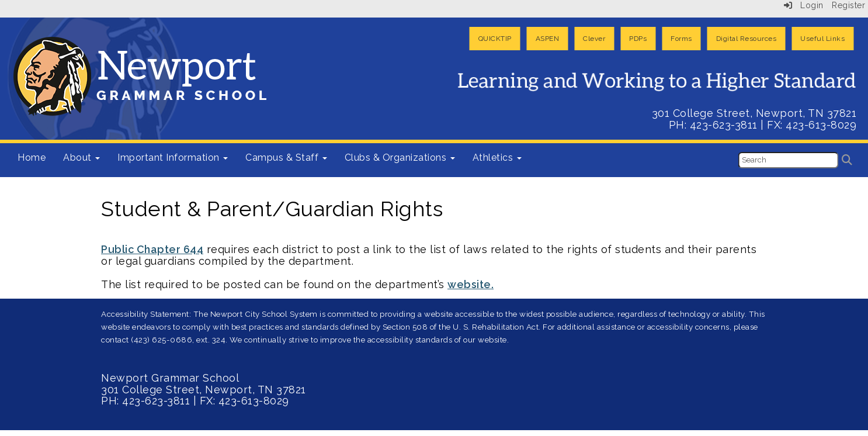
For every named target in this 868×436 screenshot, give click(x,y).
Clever (594, 39)
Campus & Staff (286, 158)
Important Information (173, 158)
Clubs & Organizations (400, 158)
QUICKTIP (495, 39)
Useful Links (822, 39)
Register (848, 5)
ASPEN (548, 39)
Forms (681, 39)
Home (32, 158)
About (81, 158)
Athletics (497, 158)
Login (804, 5)
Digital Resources (747, 39)
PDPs (638, 39)
